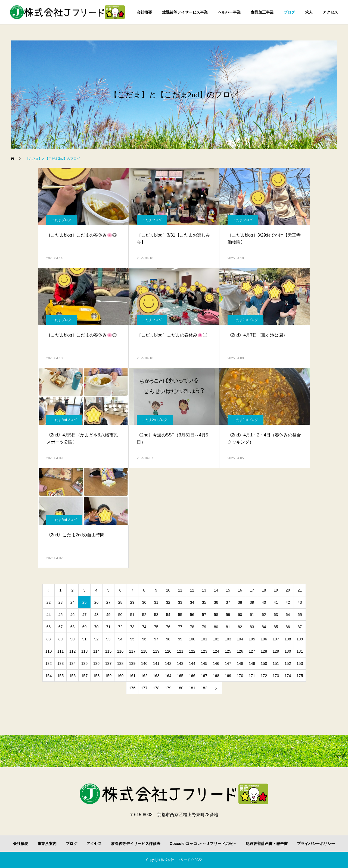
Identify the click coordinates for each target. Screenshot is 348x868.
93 (108, 639)
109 (300, 639)
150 (264, 663)
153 (300, 663)
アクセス (330, 12)
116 (120, 651)
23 (61, 602)
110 (49, 651)
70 (97, 627)
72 (120, 627)
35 (204, 602)
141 (156, 663)
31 (156, 602)
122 (192, 651)
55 (180, 615)
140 (144, 663)
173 (276, 676)
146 (216, 663)
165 (180, 676)
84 (264, 627)
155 (60, 676)
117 (132, 651)
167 (204, 676)
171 (252, 676)
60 (240, 615)
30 (144, 602)
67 (61, 627)
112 (72, 651)
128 (264, 651)
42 (288, 602)
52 (144, 615)
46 (73, 615)
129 (276, 651)
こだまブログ (61, 220)
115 (108, 651)
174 (288, 676)
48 (97, 615)
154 (49, 676)
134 (72, 663)
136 (96, 663)
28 (120, 602)
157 (84, 676)
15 (228, 590)
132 (49, 663)
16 (240, 590)
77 (180, 627)
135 (84, 663)
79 (204, 627)
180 (180, 688)
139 (132, 663)
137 (108, 663)
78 (192, 627)
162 (144, 676)
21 (300, 590)
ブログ (289, 12)
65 (300, 615)
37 (228, 602)
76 (168, 627)
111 (60, 651)
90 (73, 639)
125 (228, 651)
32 (168, 602)
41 (276, 602)
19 (276, 590)
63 (276, 615)
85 (276, 627)
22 (49, 602)
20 (288, 590)
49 (108, 615)
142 (168, 663)
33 (180, 602)
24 (73, 602)
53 (156, 615)
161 (132, 676)
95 (132, 639)
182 (204, 688)
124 (216, 651)
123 (204, 651)
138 (120, 663)
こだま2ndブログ (246, 320)
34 (192, 602)
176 (132, 688)
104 (240, 639)
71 (108, 627)
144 (192, 663)
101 (204, 639)
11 (180, 590)
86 (288, 627)
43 (300, 602)
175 (300, 676)
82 (240, 627)
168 (216, 676)
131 (300, 651)
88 (49, 639)
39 (252, 602)
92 (97, 639)
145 (204, 663)
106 (264, 639)
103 (228, 639)
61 (252, 615)
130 (288, 651)
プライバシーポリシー (316, 844)
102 (216, 639)
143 (180, 663)
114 (96, 651)
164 (168, 676)
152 (288, 663)
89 (61, 639)
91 (85, 639)
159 (108, 676)
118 (144, 651)
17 (252, 590)
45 (61, 615)
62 (264, 615)
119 (156, 651)
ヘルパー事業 (229, 12)
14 (216, 590)
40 (264, 602)
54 (168, 615)
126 (240, 651)
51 (132, 615)
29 (132, 602)
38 (240, 602)
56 (192, 615)
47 (85, 615)
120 (168, 651)
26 (97, 602)
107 (276, 639)
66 (49, 627)
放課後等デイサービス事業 (185, 12)
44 (49, 615)
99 (180, 639)
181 (192, 688)
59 (228, 615)
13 (204, 590)
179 (168, 688)
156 (72, 676)
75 (156, 627)
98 (168, 639)
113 (84, 651)
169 (228, 676)
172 (264, 676)
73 (132, 627)
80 (216, 627)
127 (252, 651)
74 (144, 627)
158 (96, 676)
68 (73, 627)
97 (156, 639)
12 (192, 590)
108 (288, 639)
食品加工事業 (262, 12)
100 (192, 639)
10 (168, 590)
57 (204, 615)
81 (228, 627)
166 (192, 676)
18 (264, 590)
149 (252, 663)
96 (144, 639)
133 (60, 663)
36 (216, 602)
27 (108, 602)
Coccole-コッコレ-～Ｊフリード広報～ (203, 844)
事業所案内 (47, 844)
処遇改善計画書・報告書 (267, 844)
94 (120, 639)
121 (180, 651)
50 (120, 615)
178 (156, 688)
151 (276, 663)
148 (240, 663)
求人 (309, 12)
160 (120, 676)
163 (156, 676)
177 (144, 688)
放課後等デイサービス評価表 (136, 844)
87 (300, 627)
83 (252, 627)
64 (288, 615)
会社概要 (144, 12)
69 (85, 627)
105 (252, 639)
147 (228, 663)
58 (216, 615)
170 (240, 676)
